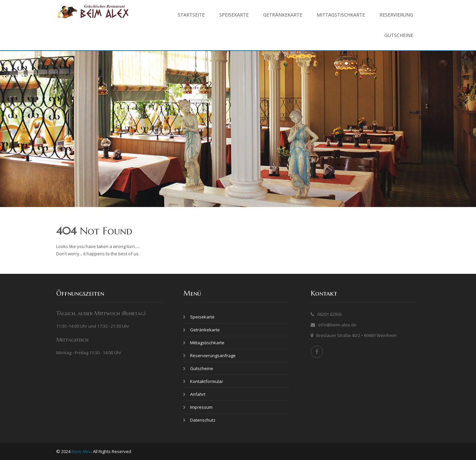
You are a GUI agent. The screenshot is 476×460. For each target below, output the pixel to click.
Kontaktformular (207, 381)
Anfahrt (198, 394)
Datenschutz (203, 420)
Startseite (191, 15)
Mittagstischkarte (341, 15)
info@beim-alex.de (337, 325)
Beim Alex (81, 451)
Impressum (201, 407)
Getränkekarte (283, 15)
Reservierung (396, 15)
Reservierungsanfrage (213, 355)
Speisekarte (234, 15)
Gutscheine (399, 35)
